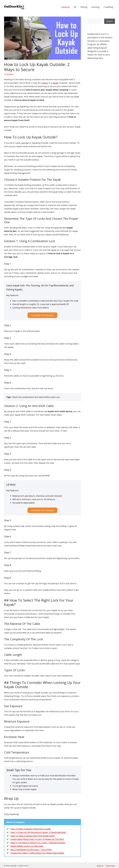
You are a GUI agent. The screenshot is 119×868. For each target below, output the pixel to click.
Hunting (95, 7)
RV (75, 7)
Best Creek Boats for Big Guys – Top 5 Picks (31, 849)
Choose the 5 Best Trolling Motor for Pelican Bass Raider (37, 852)
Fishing (84, 7)
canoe (45, 83)
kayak (55, 83)
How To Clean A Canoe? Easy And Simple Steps (33, 835)
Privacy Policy (110, 865)
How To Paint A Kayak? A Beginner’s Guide (30, 828)
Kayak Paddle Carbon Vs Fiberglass (27, 845)
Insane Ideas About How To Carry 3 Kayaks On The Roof (37, 838)
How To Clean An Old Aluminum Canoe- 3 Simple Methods (38, 831)
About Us (100, 865)
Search (110, 21)
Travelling (108, 7)
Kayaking (65, 7)
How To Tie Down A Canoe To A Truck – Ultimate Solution (38, 842)
